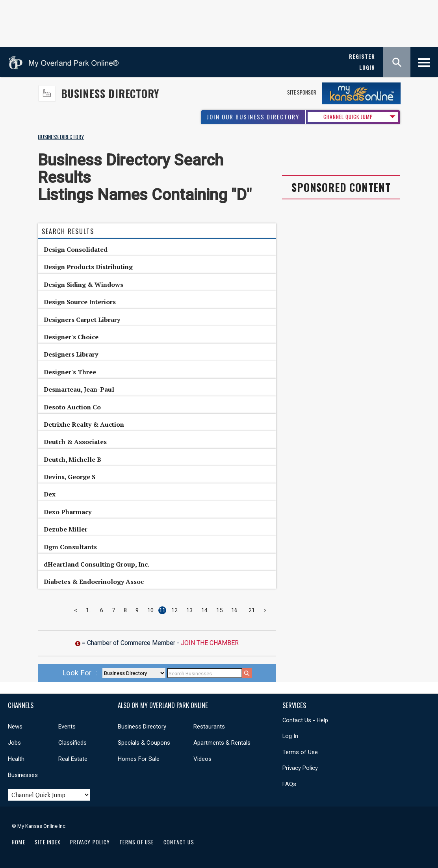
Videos (202, 759)
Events (67, 727)
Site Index (48, 842)
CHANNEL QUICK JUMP (348, 117)
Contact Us (179, 842)
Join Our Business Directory (253, 117)
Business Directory (110, 94)
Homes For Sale (139, 759)
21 (252, 610)
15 (219, 610)
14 (204, 610)
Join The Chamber (210, 643)
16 (234, 610)
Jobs (14, 743)
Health (16, 759)
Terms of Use (300, 752)
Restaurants (209, 727)
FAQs (289, 784)
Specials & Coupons (144, 743)
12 (174, 610)
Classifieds (72, 743)
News (15, 727)
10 (150, 610)
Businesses (23, 775)
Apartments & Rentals (222, 743)
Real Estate (73, 759)
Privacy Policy (300, 768)
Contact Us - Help (305, 720)
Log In (290, 736)
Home (19, 842)
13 (189, 610)
